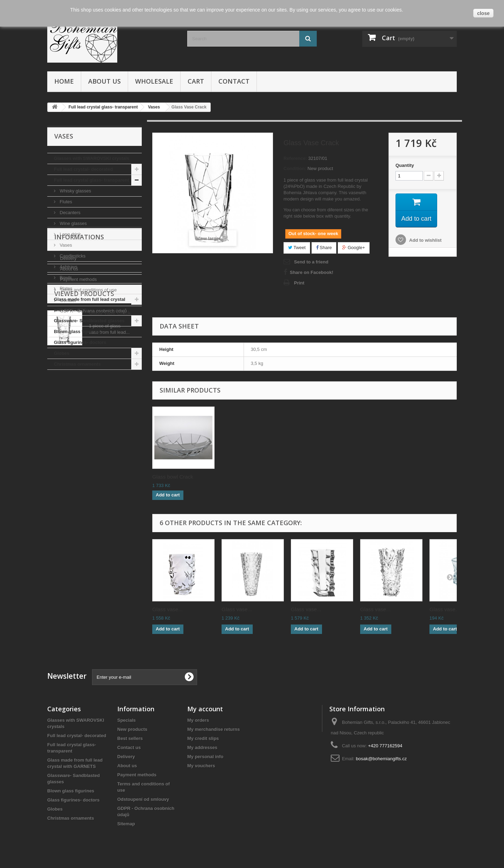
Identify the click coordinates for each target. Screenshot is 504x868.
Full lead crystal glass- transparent (92, 180)
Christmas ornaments (77, 364)
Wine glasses (73, 223)
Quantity (405, 165)
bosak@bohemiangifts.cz (381, 759)
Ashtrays (68, 267)
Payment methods (78, 431)
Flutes (65, 202)
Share (324, 248)
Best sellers (130, 738)
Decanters (69, 213)
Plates (65, 288)
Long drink (70, 234)
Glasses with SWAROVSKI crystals (92, 158)
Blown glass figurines (77, 331)
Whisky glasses (75, 191)
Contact (234, 81)
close (483, 13)
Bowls (65, 278)
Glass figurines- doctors (80, 342)
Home (64, 81)
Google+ (354, 248)
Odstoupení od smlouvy (143, 799)
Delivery (68, 410)
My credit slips (203, 738)
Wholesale (154, 81)
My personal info (205, 757)
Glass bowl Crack (311, 477)
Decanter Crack (240, 477)
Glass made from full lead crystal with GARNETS (90, 305)
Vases (65, 245)
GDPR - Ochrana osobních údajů (93, 462)
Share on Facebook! (311, 272)
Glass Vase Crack (110, 507)
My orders (198, 720)
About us (104, 81)
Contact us (129, 747)
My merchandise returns (213, 729)
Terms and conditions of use (88, 441)
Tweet (297, 248)
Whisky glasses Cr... (176, 477)
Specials (127, 720)
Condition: (295, 168)
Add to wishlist (425, 241)
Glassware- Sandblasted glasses (89, 321)
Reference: (295, 158)
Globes (62, 353)
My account (205, 709)
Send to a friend (311, 262)
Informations (79, 391)
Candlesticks (72, 256)
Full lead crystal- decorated (83, 169)
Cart (196, 81)
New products (132, 729)
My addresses (202, 747)
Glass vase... (167, 609)
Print (299, 283)
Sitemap (126, 824)
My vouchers (201, 766)
